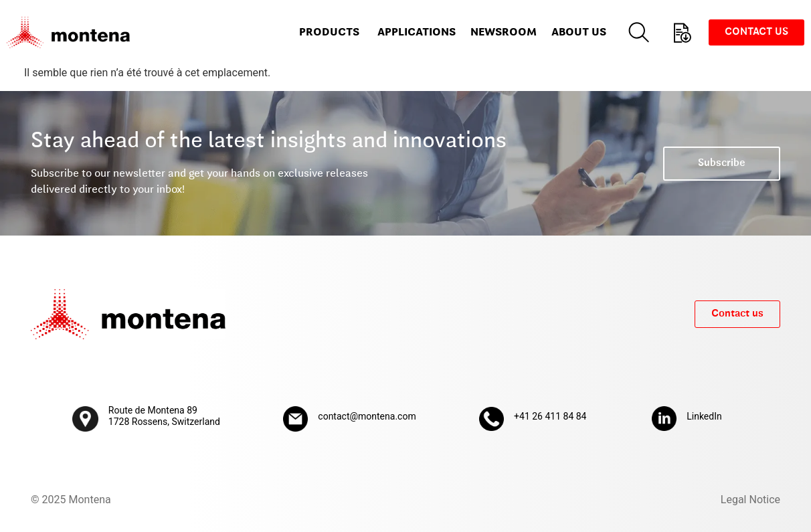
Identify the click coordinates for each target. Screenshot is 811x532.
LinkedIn (704, 416)
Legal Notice (750, 500)
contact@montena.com (367, 416)
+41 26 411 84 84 (550, 416)
